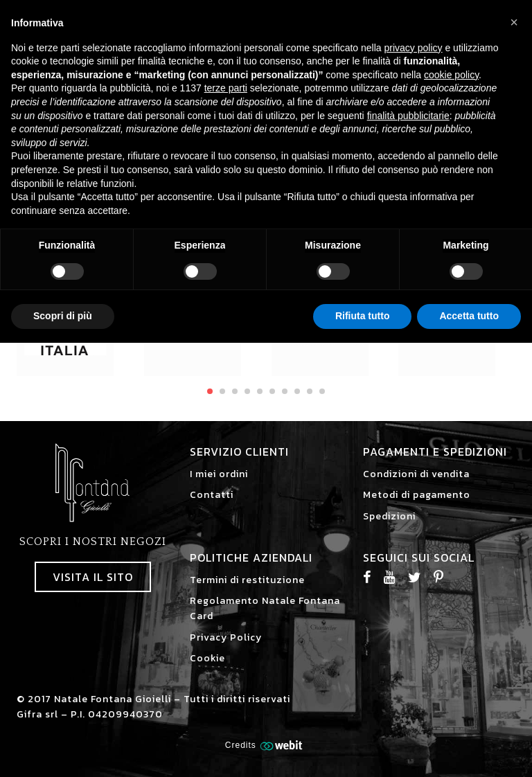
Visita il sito (93, 577)
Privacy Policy (226, 637)
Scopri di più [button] (63, 316)
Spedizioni (389, 516)
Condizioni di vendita (416, 474)
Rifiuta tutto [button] (363, 316)
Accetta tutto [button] (469, 316)
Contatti (212, 495)
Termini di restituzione (247, 580)
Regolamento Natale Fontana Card (265, 608)
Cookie (207, 658)
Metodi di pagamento (417, 495)
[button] (514, 22)
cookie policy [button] (451, 75)
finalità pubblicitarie (408, 116)
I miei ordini (219, 474)
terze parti (226, 88)
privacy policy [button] (414, 48)
